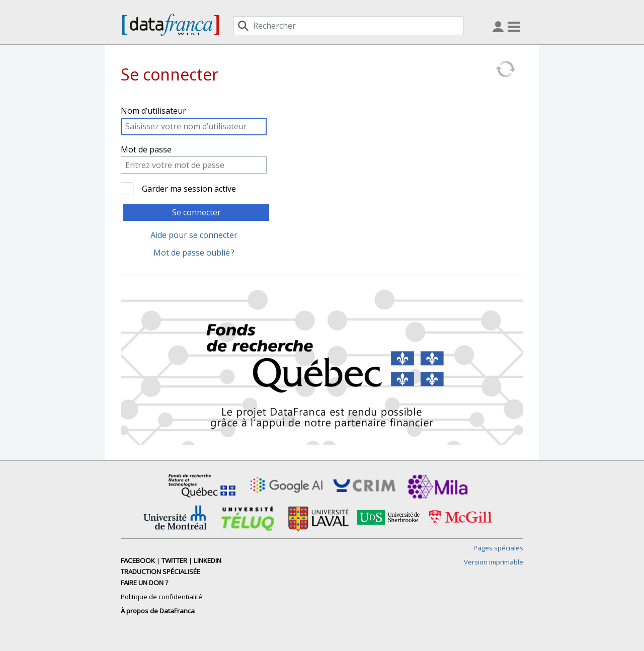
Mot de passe (146, 149)
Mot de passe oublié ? (194, 253)
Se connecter (196, 212)
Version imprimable (494, 562)
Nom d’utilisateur (153, 111)
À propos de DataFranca (158, 611)
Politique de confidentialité (162, 597)
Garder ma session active (189, 189)
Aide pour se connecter (194, 235)
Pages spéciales (498, 548)
